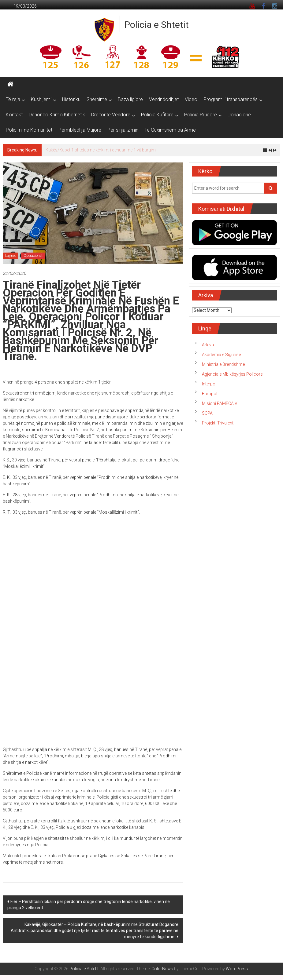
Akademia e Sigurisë (221, 355)
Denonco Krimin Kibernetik (57, 115)
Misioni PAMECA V (220, 403)
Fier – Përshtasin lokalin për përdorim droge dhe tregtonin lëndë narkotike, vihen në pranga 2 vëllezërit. (89, 905)
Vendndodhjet (164, 99)
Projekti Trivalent (218, 423)
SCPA (207, 413)
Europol (210, 394)
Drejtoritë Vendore (111, 115)
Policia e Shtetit (157, 25)
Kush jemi (41, 99)
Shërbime (97, 99)
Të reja (13, 99)
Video (191, 99)
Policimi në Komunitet (29, 130)
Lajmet (11, 256)
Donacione (239, 115)
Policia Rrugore (201, 115)
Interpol (209, 384)
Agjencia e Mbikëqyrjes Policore (232, 374)
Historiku (71, 99)
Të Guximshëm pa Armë (170, 130)
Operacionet (33, 256)
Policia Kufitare (157, 115)
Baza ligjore (130, 99)
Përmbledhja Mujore (80, 130)
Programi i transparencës (231, 99)
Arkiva (208, 345)
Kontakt (14, 115)
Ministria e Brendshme (223, 364)
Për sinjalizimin (123, 130)
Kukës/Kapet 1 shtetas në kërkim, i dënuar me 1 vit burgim (101, 150)
